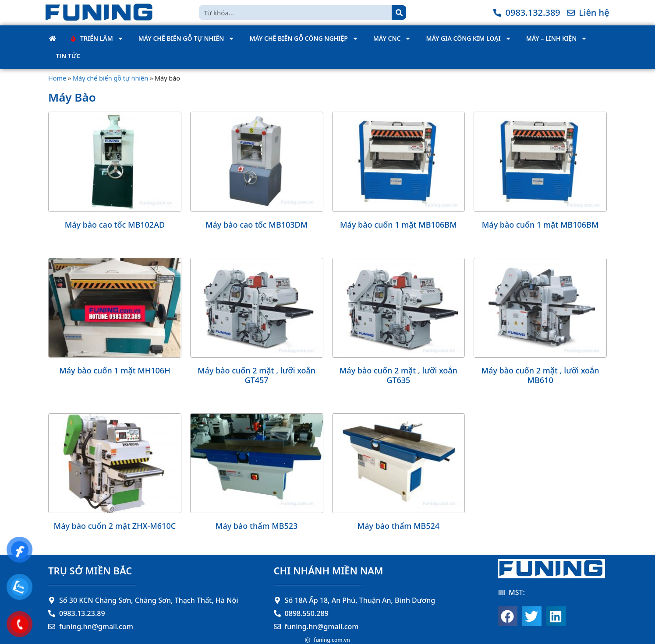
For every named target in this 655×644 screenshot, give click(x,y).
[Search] (399, 12)
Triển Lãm (97, 39)
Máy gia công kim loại (468, 39)
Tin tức (68, 56)
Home (57, 78)
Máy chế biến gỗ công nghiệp (304, 39)
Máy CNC (392, 39)
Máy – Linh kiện (557, 39)
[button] (508, 616)
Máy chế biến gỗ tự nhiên (187, 39)
